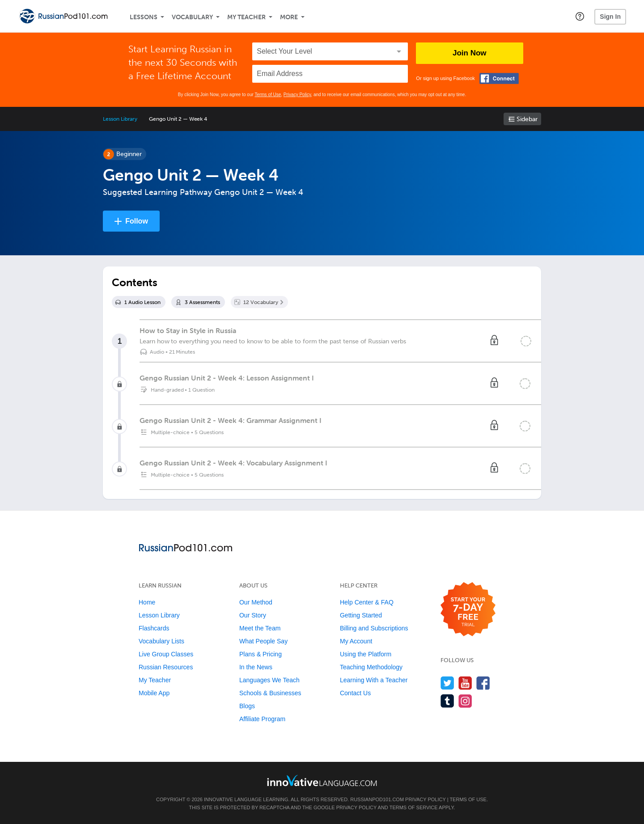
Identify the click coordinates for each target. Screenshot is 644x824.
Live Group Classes (166, 654)
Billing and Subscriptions (374, 628)
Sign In (610, 17)
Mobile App (154, 693)
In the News (256, 667)
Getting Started (361, 615)
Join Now (470, 53)
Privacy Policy (297, 95)
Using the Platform (366, 654)
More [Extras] (289, 17)
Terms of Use (268, 95)
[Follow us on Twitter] (447, 683)
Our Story (253, 615)
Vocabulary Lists (161, 641)
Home (147, 602)
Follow (137, 221)
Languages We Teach (269, 680)
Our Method (256, 602)
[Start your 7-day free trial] (468, 610)
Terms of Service (414, 807)
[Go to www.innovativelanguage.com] (322, 780)
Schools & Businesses (270, 693)
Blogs (247, 706)
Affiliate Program (262, 719)
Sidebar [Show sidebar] (527, 119)
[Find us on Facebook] (483, 683)
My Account (356, 641)
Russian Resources (166, 667)
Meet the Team (260, 628)
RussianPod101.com (377, 799)
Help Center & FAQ (367, 602)
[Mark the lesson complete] (526, 341)
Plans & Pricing (261, 654)
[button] (580, 16)
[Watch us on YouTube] (465, 683)
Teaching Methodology (371, 667)
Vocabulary (192, 17)
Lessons (144, 17)
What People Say (263, 641)
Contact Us (355, 693)
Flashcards (154, 628)
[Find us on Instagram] (465, 701)
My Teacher (246, 17)
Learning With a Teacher (374, 680)
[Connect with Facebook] (499, 78)
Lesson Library (120, 119)
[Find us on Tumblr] (447, 701)
